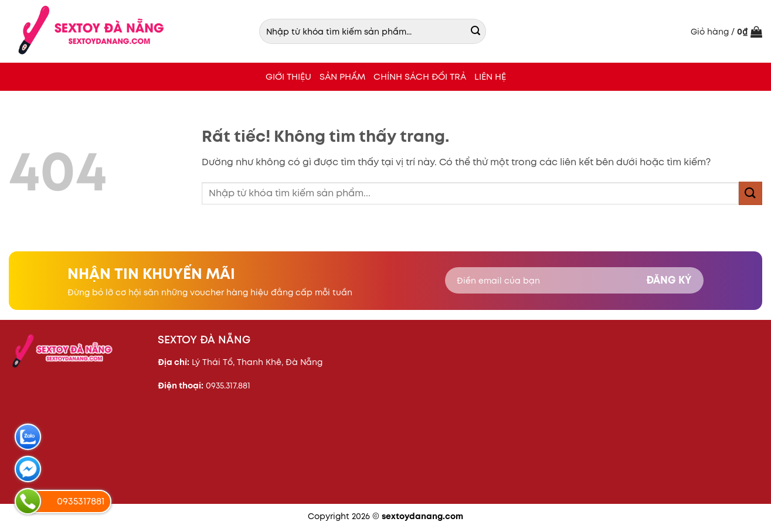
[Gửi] (475, 32)
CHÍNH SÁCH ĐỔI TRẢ (420, 76)
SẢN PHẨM (342, 76)
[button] (726, 32)
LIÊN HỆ (490, 76)
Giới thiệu (288, 76)
